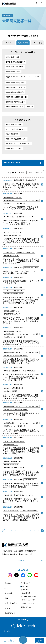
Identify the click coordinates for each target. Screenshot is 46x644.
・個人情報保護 (25, 593)
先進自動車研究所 (12, 134)
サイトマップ (25, 583)
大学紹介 (7, 583)
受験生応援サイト (40, 641)
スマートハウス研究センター (16, 129)
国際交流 (30, 107)
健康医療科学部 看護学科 (15, 92)
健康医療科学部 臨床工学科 (15, 102)
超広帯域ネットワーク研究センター (18, 144)
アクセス (36, 4)
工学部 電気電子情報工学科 (15, 62)
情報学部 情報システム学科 (15, 87)
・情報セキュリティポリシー (29, 600)
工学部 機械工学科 (12, 57)
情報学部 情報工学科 (13, 72)
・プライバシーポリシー (28, 596)
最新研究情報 (9, 613)
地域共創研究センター (14, 148)
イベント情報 (37, 43)
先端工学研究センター (14, 124)
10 (38, 531)
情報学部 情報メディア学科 (15, 83)
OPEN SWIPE (23, 620)
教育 (5, 588)
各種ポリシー (25, 590)
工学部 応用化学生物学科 (15, 67)
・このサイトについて (27, 603)
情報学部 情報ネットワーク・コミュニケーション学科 (23, 77)
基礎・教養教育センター (14, 107)
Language (41, 4)
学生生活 (7, 593)
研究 (5, 598)
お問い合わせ (25, 586)
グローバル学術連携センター (16, 139)
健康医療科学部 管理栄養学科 (16, 97)
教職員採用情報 (26, 607)
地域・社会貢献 (10, 603)
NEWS (9, 43)
